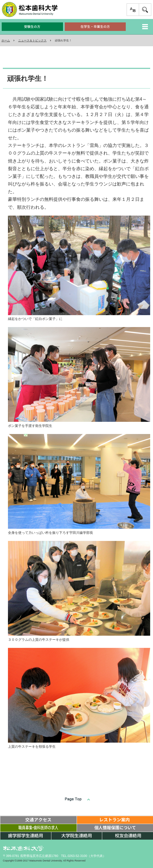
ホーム (6, 40)
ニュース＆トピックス (32, 40)
